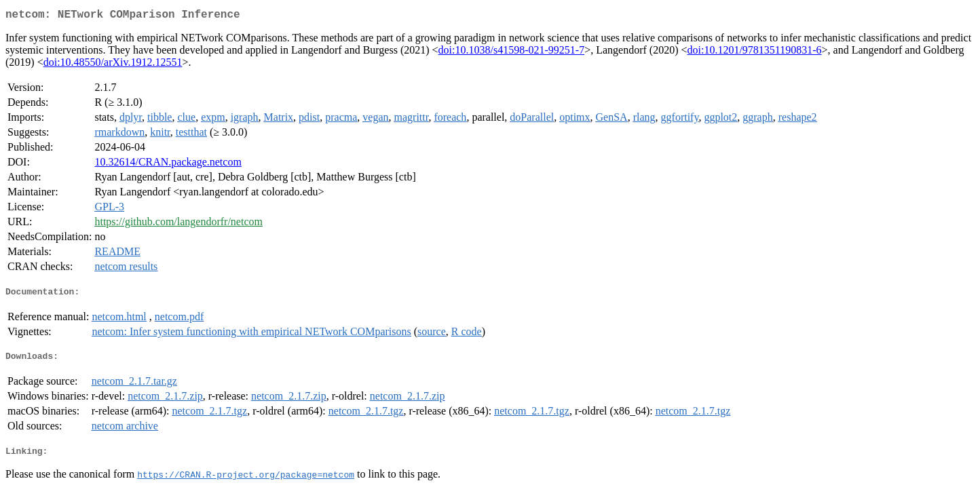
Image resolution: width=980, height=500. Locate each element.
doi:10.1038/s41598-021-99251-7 (512, 53)
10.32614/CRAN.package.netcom (168, 165)
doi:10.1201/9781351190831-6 (754, 53)
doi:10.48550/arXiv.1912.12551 (113, 65)
